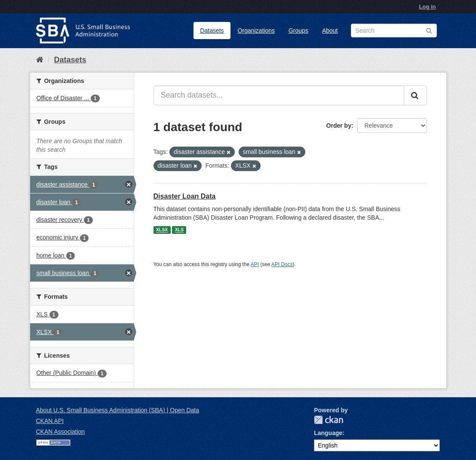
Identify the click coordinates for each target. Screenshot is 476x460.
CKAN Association (61, 432)
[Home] (40, 60)
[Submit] (415, 95)
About (330, 31)
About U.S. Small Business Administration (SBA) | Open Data (118, 410)
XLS (179, 230)
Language (328, 433)
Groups (298, 31)
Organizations (256, 31)
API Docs (282, 264)
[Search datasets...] (279, 95)
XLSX (162, 230)
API (255, 264)
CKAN (329, 420)
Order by (339, 126)
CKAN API (50, 421)
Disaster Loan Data (185, 196)
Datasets (212, 31)
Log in (428, 7)
